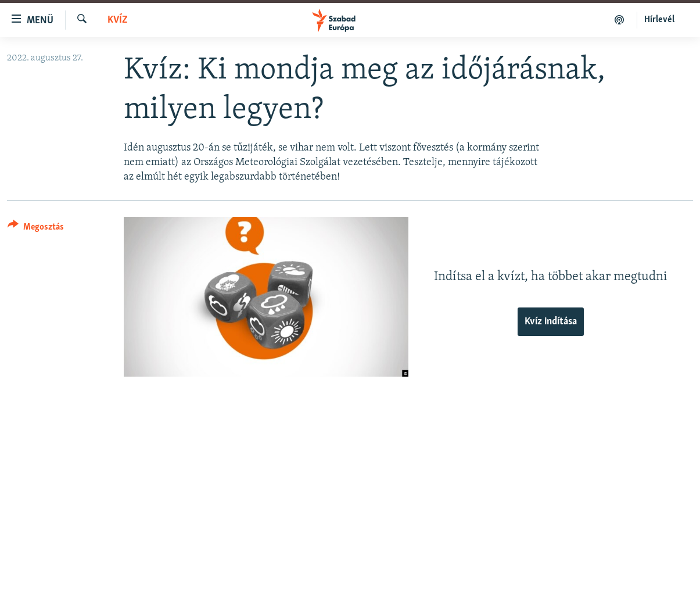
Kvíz (118, 20)
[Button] (36, 229)
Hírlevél (659, 20)
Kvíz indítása (551, 322)
